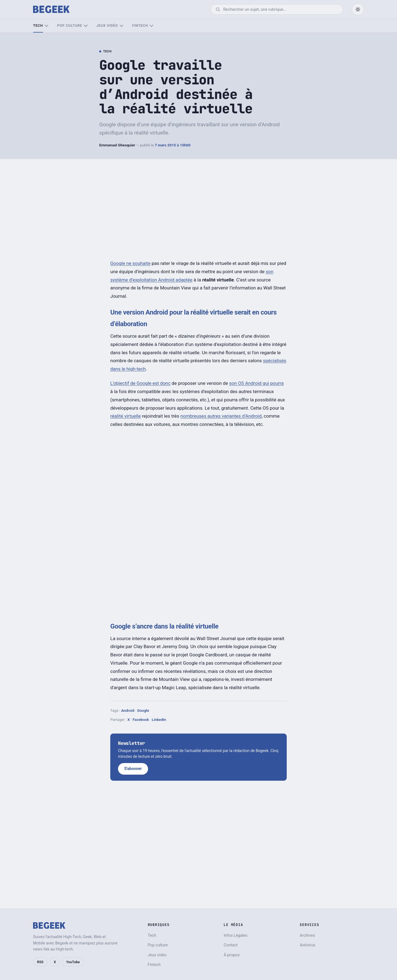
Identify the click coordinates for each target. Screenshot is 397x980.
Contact (230, 945)
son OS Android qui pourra (256, 383)
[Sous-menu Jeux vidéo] (121, 26)
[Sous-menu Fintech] (151, 26)
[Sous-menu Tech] (46, 26)
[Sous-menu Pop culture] (86, 26)
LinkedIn (159, 719)
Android (128, 710)
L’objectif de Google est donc (140, 383)
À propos (232, 955)
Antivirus (307, 945)
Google (143, 710)
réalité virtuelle (126, 416)
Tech (38, 25)
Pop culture (70, 25)
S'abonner (133, 769)
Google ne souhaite (130, 263)
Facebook (141, 719)
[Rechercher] (281, 9)
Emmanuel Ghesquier (117, 145)
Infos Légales (235, 935)
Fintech (140, 25)
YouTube (73, 962)
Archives (307, 935)
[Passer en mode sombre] (358, 9)
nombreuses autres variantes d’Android (221, 416)
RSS (40, 962)
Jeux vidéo (107, 25)
